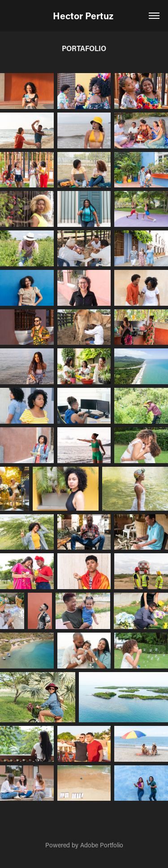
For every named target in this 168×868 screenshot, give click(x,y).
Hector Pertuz (84, 16)
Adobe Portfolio (102, 845)
